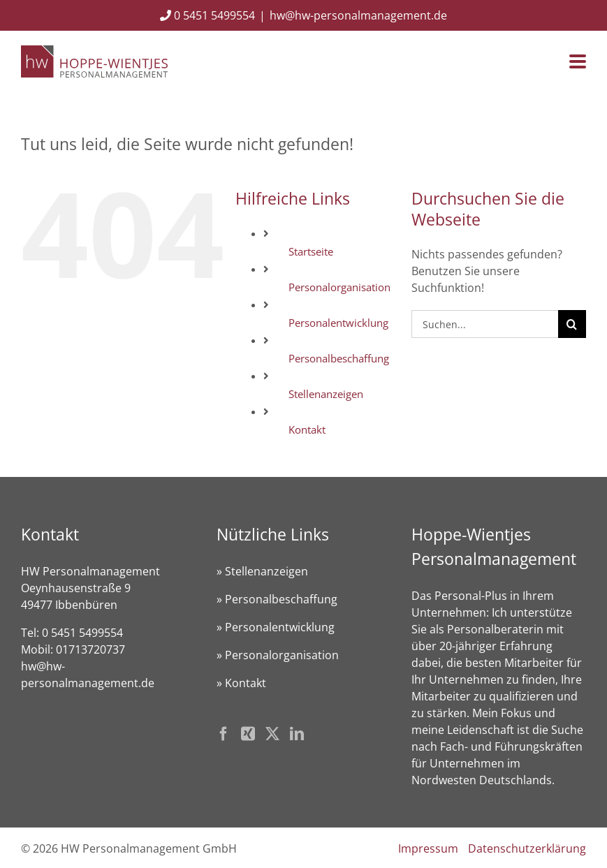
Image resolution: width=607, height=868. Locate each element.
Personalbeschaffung (339, 358)
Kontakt (307, 429)
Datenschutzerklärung (527, 848)
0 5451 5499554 (207, 15)
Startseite (311, 251)
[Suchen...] (485, 324)
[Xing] (248, 734)
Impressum (428, 848)
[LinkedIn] (297, 734)
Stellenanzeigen (326, 394)
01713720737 (90, 649)
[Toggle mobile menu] (578, 62)
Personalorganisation (339, 287)
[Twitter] (272, 734)
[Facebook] (224, 734)
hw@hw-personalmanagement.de (358, 15)
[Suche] (572, 324)
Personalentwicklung (338, 323)
